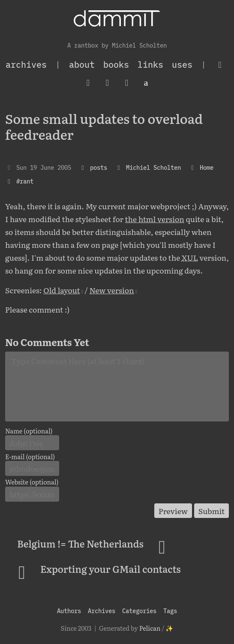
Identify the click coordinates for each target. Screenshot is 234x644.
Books (116, 65)
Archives (102, 611)
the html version (154, 219)
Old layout (61, 290)
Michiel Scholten (153, 167)
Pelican (150, 628)
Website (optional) (32, 482)
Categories (139, 611)
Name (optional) (29, 431)
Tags (170, 611)
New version (111, 290)
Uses (182, 65)
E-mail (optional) (30, 457)
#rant (25, 181)
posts (99, 167)
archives (26, 65)
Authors (69, 611)
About (82, 65)
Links (150, 65)
